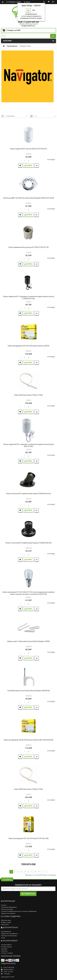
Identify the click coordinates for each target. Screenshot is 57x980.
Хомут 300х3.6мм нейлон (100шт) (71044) (28, 789)
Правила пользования (8, 913)
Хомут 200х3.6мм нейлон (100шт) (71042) (28, 395)
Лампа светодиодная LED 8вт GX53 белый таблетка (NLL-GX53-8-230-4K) (29, 740)
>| (46, 872)
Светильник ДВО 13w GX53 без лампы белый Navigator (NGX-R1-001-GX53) (28, 198)
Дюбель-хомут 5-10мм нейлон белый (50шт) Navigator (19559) (28, 641)
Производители (6, 932)
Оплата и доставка (7, 909)
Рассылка (4, 951)
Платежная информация (9, 907)
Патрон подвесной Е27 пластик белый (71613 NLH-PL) (28, 149)
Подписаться (28, 894)
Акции (3, 938)
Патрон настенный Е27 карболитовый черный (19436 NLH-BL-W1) (28, 494)
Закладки (4, 949)
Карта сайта (5, 924)
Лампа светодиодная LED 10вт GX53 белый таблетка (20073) (28, 346)
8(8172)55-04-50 (28, 22)
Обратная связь (6, 920)
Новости (4, 905)
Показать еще (28, 864)
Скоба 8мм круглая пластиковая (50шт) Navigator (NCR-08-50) (28, 691)
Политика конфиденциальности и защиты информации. (19, 911)
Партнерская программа (9, 936)
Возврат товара (6, 922)
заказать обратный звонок (28, 24)
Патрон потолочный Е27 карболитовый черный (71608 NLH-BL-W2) (28, 543)
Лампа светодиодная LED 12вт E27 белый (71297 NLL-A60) (28, 838)
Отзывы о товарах (7, 953)
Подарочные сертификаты (9, 934)
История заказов (6, 947)
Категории (28, 41)
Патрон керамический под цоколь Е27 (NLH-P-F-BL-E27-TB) (29, 247)
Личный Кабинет (6, 945)
